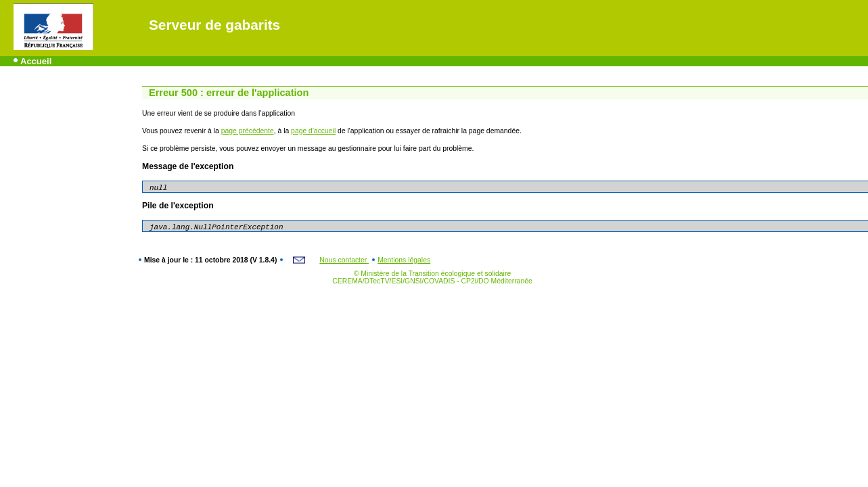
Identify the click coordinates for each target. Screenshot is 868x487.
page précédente (248, 131)
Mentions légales (404, 260)
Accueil (36, 61)
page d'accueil (313, 131)
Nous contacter (344, 260)
